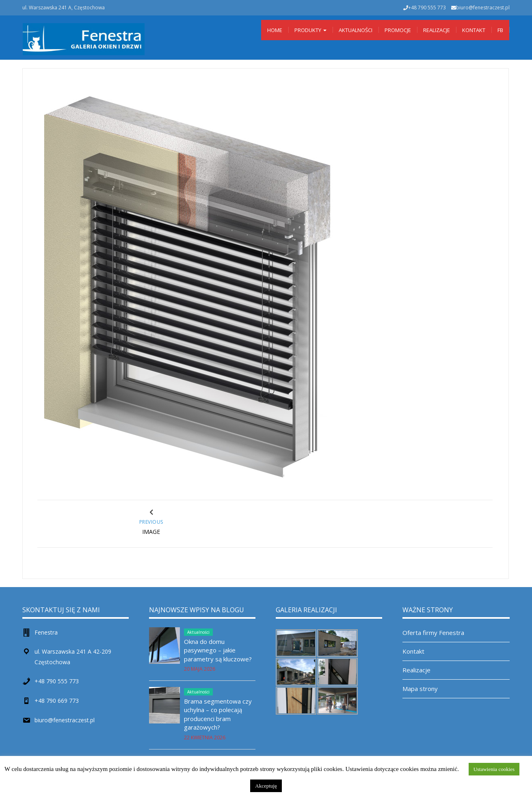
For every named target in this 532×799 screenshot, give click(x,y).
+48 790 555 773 (57, 681)
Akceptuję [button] (266, 786)
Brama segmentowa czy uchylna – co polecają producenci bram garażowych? (218, 714)
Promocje (398, 30)
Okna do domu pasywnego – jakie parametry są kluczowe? (218, 650)
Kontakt (474, 30)
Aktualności (356, 30)
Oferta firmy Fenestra (433, 633)
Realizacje (437, 30)
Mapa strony (420, 689)
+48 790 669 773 (57, 701)
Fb (500, 30)
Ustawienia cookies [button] (494, 769)
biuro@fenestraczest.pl (483, 8)
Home (275, 30)
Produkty (310, 30)
